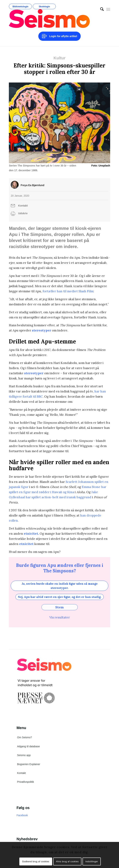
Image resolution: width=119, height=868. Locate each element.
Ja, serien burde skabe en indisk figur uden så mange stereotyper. (60, 586)
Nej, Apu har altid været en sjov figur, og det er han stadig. (60, 597)
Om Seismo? (25, 737)
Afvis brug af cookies (67, 862)
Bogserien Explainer (29, 764)
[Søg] (100, 9)
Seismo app (24, 755)
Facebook (22, 815)
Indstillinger (92, 862)
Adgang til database (29, 746)
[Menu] (108, 9)
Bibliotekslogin (20, 7)
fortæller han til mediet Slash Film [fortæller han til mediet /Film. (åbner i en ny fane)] (68, 291)
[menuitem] (100, 9)
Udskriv (23, 213)
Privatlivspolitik (26, 782)
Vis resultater (60, 617)
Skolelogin (44, 7)
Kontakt (23, 206)
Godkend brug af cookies (36, 862)
